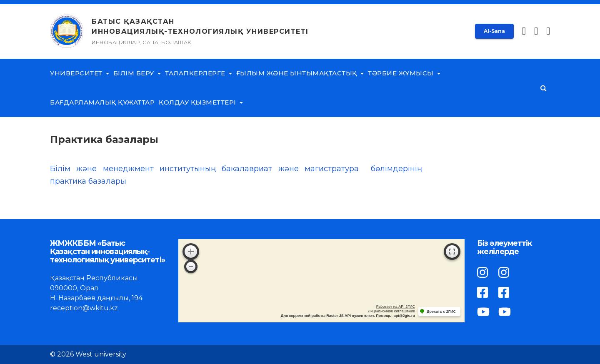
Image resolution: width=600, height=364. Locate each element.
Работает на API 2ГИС (396, 307)
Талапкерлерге (199, 73)
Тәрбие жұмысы (404, 73)
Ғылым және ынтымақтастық (300, 73)
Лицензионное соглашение (391, 311)
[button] (548, 31)
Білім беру (137, 73)
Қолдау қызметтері (201, 102)
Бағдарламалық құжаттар (102, 102)
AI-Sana (494, 31)
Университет (80, 73)
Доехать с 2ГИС (441, 312)
